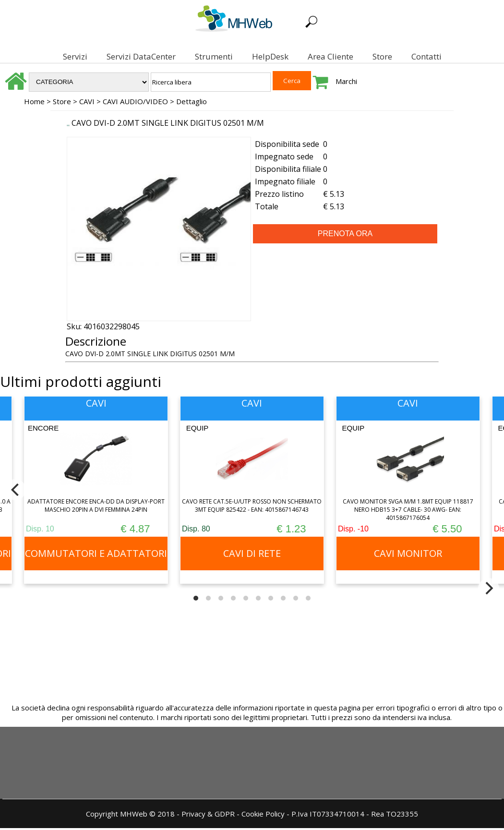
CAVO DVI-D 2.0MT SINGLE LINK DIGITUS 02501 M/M (168, 125)
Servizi (66, 56)
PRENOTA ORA (345, 235)
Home (34, 103)
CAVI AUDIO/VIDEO (135, 103)
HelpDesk (262, 56)
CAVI (87, 103)
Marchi (346, 83)
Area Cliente (322, 56)
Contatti (418, 56)
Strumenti (205, 56)
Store (374, 56)
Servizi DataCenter (132, 56)
